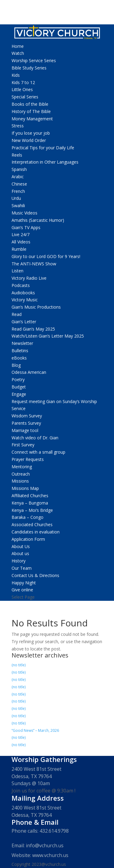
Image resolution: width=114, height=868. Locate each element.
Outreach (21, 474)
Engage (19, 394)
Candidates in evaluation (36, 532)
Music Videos (24, 213)
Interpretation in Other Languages (45, 162)
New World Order (29, 140)
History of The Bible (31, 111)
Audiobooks (23, 293)
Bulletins (20, 351)
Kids (16, 75)
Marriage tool (25, 430)
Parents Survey (26, 423)
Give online (22, 590)
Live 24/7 (21, 234)
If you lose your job (31, 133)
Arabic (18, 177)
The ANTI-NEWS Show (34, 264)
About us (20, 553)
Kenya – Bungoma (30, 503)
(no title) (19, 665)
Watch (18, 53)
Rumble (19, 249)
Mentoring (22, 467)
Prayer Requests (28, 459)
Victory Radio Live (29, 278)
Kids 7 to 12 (23, 82)
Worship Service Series (34, 60)
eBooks (19, 358)
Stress (18, 126)
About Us (21, 546)
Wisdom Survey (27, 416)
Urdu (16, 198)
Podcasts (21, 285)
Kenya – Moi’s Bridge (32, 510)
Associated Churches (32, 524)
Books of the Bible (30, 104)
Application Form (28, 539)
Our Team (22, 568)
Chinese (19, 184)
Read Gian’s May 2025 (33, 329)
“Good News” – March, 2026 (35, 730)
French (18, 191)
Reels (17, 155)
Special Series (25, 97)
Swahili (18, 205)
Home (18, 46)
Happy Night (24, 583)
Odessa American (29, 372)
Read (17, 314)
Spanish (19, 169)
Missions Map (25, 488)
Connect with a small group (38, 452)
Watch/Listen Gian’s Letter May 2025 (48, 336)
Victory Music (25, 300)
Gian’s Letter (24, 322)
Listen (17, 271)
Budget (19, 387)
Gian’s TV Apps (26, 227)
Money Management (32, 119)
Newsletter (22, 343)
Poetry (18, 379)
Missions (20, 481)
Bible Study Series (29, 68)
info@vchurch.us (45, 845)
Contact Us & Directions (35, 575)
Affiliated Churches (30, 496)
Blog (16, 365)
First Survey (23, 445)
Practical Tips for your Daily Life (43, 148)
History (19, 561)
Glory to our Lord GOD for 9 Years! (46, 256)
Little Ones (22, 89)
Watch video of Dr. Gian (35, 438)
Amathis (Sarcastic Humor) (38, 220)
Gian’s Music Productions (36, 307)
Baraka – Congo (28, 517)
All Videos (21, 242)
